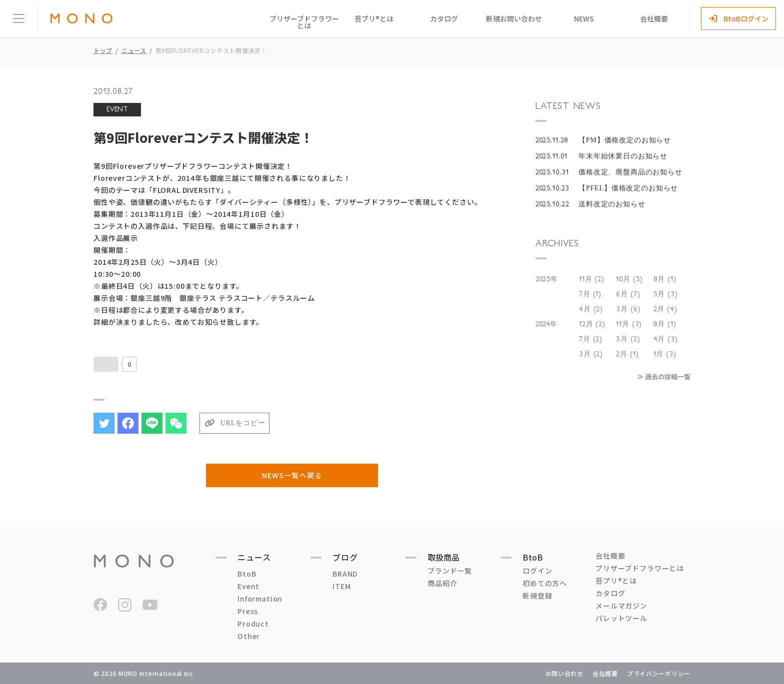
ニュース (134, 50)
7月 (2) (591, 339)
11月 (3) (629, 324)
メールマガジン (621, 606)
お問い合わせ (564, 673)
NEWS (584, 18)
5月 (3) (666, 294)
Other (249, 636)
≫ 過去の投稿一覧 (664, 376)
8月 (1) (665, 279)
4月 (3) (666, 339)
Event (248, 586)
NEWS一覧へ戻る (292, 475)
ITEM (341, 586)
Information (260, 599)
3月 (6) (628, 309)
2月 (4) (665, 309)
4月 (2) (591, 309)
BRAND (345, 574)
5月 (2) (628, 339)
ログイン (537, 571)
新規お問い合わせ (514, 18)
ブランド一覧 (450, 571)
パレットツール (621, 618)
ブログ (345, 557)
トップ (103, 50)
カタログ (444, 18)
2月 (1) (627, 354)
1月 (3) (665, 354)
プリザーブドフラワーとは (304, 22)
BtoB (247, 574)
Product (253, 624)
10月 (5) (629, 279)
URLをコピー (243, 423)
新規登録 (537, 596)
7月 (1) (590, 294)
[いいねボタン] (106, 364)
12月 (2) (592, 324)
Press (248, 611)
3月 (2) (591, 354)
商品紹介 (442, 583)
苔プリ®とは (374, 18)
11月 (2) (592, 279)
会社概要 (654, 18)
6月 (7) (628, 294)
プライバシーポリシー (659, 673)
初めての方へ (545, 583)
